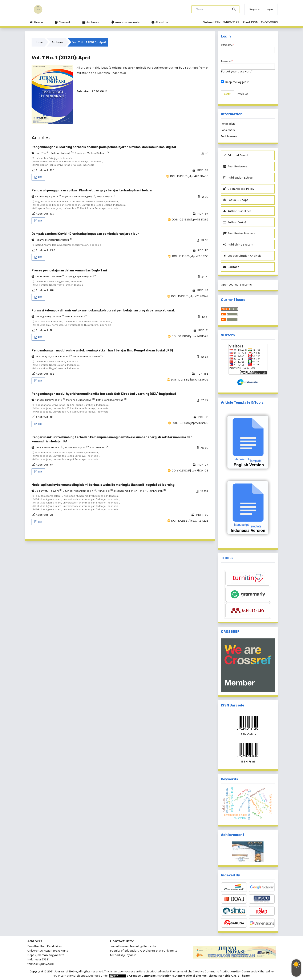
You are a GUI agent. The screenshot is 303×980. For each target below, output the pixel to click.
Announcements (125, 22)
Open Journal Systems (236, 285)
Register (255, 9)
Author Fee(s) (235, 222)
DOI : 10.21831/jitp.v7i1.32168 (190, 423)
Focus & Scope (236, 200)
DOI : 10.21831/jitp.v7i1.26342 (190, 296)
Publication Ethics (238, 178)
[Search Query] (212, 9)
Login (269, 9)
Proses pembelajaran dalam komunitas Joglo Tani (69, 270)
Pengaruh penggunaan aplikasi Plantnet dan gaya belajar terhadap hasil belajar (92, 190)
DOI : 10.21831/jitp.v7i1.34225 (190, 521)
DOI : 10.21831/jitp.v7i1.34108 (190, 471)
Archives (91, 22)
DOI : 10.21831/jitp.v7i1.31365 (190, 220)
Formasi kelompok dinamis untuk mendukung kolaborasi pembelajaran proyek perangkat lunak (103, 310)
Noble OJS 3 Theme (236, 976)
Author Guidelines (237, 211)
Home (36, 22)
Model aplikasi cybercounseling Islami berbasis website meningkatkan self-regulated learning (103, 485)
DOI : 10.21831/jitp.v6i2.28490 (189, 176)
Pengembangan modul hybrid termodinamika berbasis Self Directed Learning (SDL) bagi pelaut (104, 394)
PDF (40, 177)
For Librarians (229, 136)
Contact (231, 267)
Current (62, 22)
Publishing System (238, 245)
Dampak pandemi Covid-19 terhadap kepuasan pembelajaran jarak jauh (85, 234)
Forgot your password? (237, 71)
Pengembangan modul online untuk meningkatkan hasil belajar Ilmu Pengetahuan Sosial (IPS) (102, 350)
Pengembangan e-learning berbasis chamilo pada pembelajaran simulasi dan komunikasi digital (104, 147)
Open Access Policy (239, 189)
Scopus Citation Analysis (242, 256)
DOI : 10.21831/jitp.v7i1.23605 (190, 380)
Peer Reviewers (235, 166)
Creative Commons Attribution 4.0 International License (168, 976)
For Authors (228, 130)
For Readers (228, 124)
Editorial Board (235, 155)
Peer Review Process (239, 233)
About (158, 22)
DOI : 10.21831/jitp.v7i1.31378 (190, 336)
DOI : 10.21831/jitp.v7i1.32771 (190, 256)
